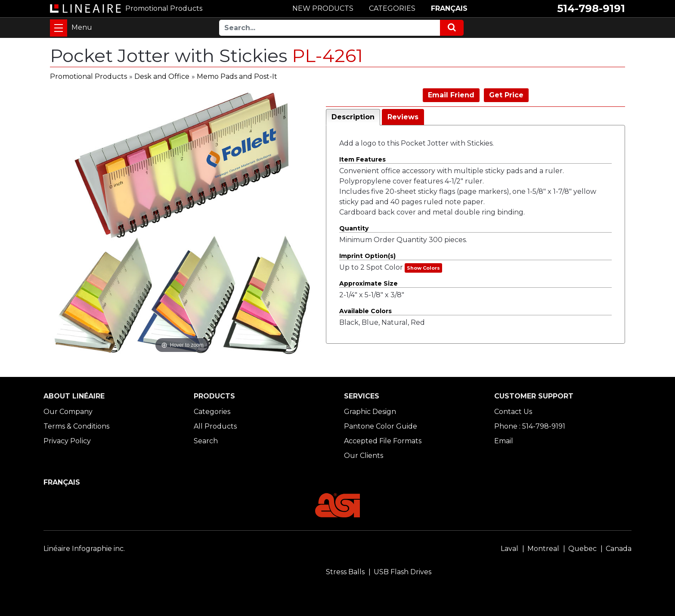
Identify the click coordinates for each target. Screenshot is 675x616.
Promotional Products (88, 76)
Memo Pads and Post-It (237, 76)
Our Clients (364, 456)
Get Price (506, 95)
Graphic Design (370, 412)
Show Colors (423, 268)
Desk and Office (162, 76)
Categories (212, 412)
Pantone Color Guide (381, 426)
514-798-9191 (591, 8)
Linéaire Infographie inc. (84, 549)
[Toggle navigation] (59, 28)
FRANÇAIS (449, 8)
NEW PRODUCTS (323, 8)
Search (206, 441)
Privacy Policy (67, 441)
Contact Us (513, 412)
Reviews (403, 117)
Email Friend (451, 95)
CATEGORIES (392, 8)
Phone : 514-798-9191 (530, 426)
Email (504, 441)
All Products (215, 426)
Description (353, 117)
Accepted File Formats (383, 441)
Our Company (68, 412)
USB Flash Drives (403, 572)
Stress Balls (345, 572)
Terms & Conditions (76, 426)
